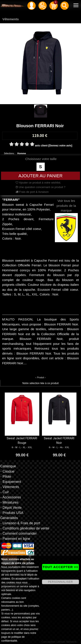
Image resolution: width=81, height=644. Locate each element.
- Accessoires (11, 497)
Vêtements (11, 19)
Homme (22, 153)
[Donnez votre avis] (60, 146)
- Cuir (5, 492)
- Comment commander (19, 533)
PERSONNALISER (60, 582)
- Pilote (6, 477)
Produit (41, 378)
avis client (41, 146)
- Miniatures (10, 502)
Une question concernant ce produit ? (40, 187)
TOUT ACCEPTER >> (60, 567)
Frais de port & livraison (32, 192)
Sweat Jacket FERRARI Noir (59, 441)
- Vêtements (10, 487)
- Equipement (11, 482)
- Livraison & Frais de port (20, 523)
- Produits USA (12, 513)
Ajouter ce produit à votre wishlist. (38, 183)
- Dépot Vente (11, 508)
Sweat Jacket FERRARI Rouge (22, 441)
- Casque (7, 471)
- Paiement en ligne (15, 539)
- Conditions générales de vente (25, 528)
